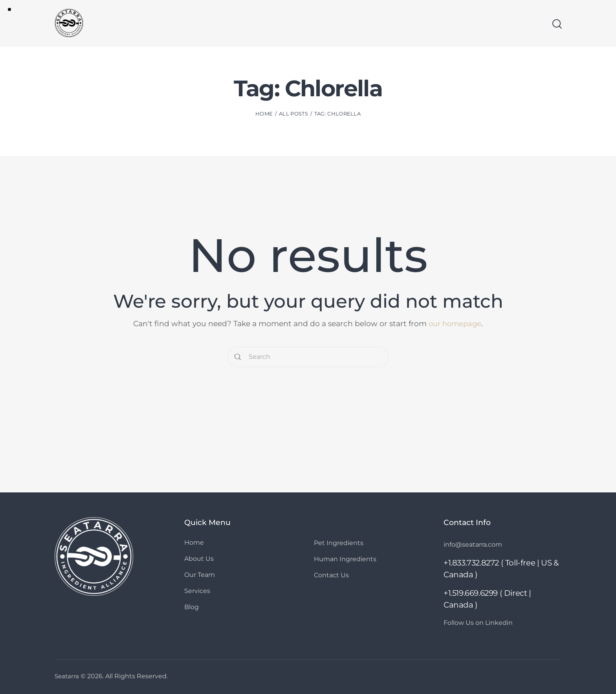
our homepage (455, 324)
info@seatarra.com (475, 544)
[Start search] (556, 25)
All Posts (293, 115)
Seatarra (67, 676)
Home (264, 115)
